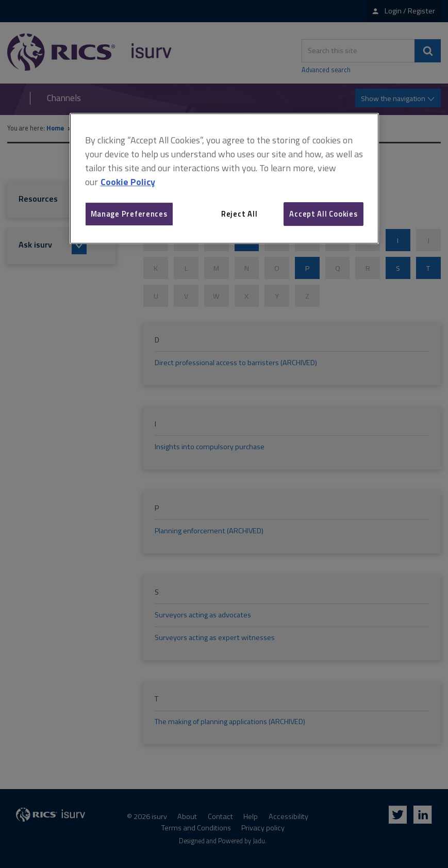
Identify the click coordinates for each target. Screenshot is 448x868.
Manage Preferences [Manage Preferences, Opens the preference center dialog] (129, 214)
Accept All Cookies (323, 214)
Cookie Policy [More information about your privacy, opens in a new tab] (128, 182)
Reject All (239, 214)
